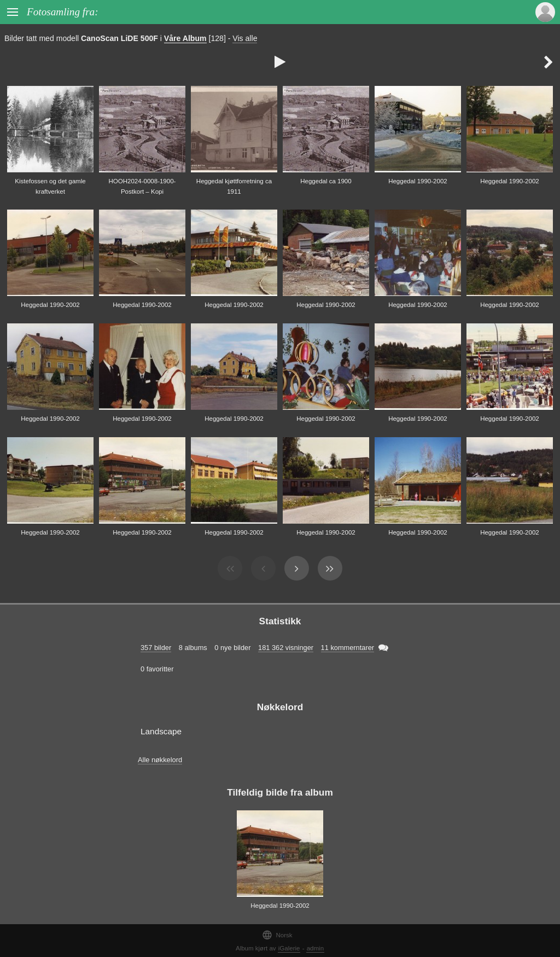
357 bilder (156, 648)
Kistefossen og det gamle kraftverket (50, 186)
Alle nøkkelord (160, 760)
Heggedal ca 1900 (326, 181)
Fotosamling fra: (63, 12)
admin (315, 948)
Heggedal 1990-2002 (418, 181)
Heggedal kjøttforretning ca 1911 (234, 186)
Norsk (277, 935)
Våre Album (185, 38)
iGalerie (289, 948)
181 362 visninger (286, 648)
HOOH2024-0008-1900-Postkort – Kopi (142, 186)
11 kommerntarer (348, 648)
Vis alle (245, 38)
